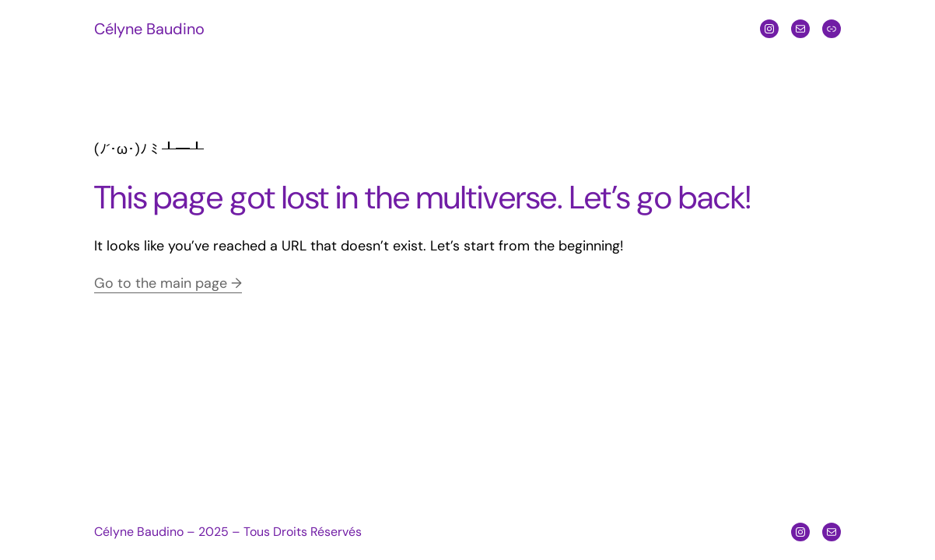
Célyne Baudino (149, 29)
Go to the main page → (168, 283)
